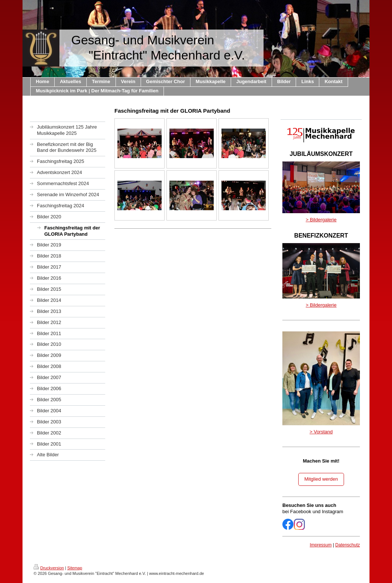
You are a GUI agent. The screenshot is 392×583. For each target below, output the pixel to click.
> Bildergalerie (321, 220)
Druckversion (49, 568)
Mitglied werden (321, 479)
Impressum (321, 545)
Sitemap (75, 568)
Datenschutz (348, 545)
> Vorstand (321, 432)
